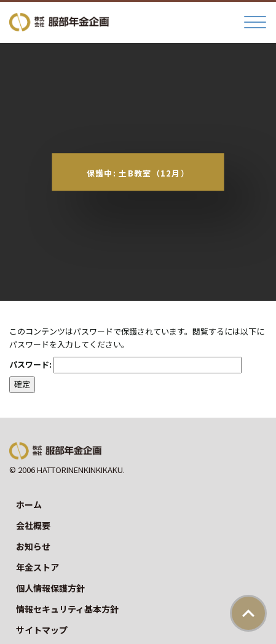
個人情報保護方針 (50, 588)
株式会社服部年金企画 (59, 22)
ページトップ (248, 613)
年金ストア (37, 567)
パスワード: (125, 365)
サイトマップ (42, 630)
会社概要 (33, 525)
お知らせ (33, 546)
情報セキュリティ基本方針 (67, 609)
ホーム (29, 504)
